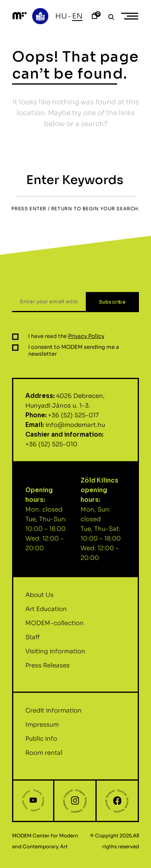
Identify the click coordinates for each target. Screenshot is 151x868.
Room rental (44, 757)
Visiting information (55, 655)
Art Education (46, 612)
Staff (33, 641)
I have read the (66, 340)
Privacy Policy (86, 340)
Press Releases (48, 669)
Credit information (54, 714)
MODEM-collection (55, 627)
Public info (41, 743)
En (77, 16)
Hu (61, 16)
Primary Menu (132, 16)
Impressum (42, 728)
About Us (39, 598)
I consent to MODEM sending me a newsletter (74, 354)
